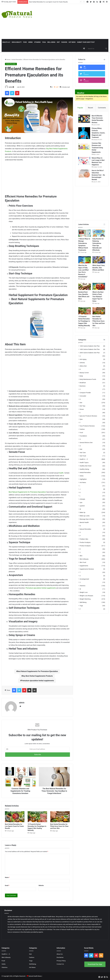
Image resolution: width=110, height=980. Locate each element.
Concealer (83, 396)
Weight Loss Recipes (86, 596)
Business (83, 386)
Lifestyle (82, 499)
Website (41, 885)
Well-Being (51, 42)
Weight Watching (85, 599)
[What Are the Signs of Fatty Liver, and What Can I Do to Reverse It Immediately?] (85, 260)
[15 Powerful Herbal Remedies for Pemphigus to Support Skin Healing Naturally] (37, 817)
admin (11, 87)
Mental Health (84, 522)
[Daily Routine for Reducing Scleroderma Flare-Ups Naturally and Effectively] (99, 233)
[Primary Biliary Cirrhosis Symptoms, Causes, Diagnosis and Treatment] (84, 133)
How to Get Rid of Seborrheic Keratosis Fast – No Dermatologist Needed (98, 175)
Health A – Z (84, 459)
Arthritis (82, 363)
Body (81, 376)
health (61, 473)
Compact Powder (85, 393)
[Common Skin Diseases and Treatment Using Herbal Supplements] (84, 146)
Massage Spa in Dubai (87, 519)
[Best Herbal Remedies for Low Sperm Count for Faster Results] (15, 817)
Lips (81, 502)
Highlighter (83, 479)
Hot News (72, 42)
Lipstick (82, 506)
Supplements (84, 566)
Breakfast (83, 383)
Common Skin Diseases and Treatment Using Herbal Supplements (97, 148)
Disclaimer (60, 957)
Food (25, 42)
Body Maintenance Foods (88, 379)
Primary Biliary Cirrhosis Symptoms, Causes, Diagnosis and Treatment (98, 133)
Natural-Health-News (35, 976)
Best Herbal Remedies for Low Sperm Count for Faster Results (49, 2)
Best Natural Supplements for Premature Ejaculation (27, 492)
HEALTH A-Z (6, 42)
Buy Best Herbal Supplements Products (38, 676)
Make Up (82, 512)
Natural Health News (49, 917)
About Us (60, 954)
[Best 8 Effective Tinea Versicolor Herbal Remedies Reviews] (84, 119)
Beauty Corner (84, 373)
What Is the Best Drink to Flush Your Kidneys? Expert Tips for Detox (98, 297)
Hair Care (83, 452)
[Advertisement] (74, 21)
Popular (80, 108)
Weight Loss (84, 592)
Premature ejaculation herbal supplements (41, 588)
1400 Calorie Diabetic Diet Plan (90, 349)
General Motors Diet (86, 442)
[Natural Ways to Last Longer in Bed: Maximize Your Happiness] (84, 161)
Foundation (83, 436)
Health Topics (84, 462)
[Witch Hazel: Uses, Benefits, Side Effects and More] (99, 260)
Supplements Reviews (87, 569)
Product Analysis (85, 542)
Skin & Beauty (17, 42)
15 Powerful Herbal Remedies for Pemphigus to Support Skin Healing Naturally (84, 321)
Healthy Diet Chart (86, 466)
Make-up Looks (85, 516)
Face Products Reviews (87, 426)
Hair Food (83, 456)
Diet (58, 42)
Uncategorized (84, 579)
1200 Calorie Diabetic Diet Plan (90, 346)
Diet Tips (82, 406)
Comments (102, 108)
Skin (81, 556)
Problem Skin (84, 539)
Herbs (30, 42)
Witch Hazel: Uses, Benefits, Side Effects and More (99, 268)
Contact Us (60, 964)
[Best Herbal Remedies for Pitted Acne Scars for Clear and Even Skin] (60, 817)
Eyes (81, 419)
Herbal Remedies (17, 60)
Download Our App (95, 964)
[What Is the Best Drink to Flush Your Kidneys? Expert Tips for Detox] (99, 286)
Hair (81, 449)
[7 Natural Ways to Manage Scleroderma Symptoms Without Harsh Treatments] (85, 233)
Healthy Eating (84, 469)
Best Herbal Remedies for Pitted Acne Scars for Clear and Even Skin (59, 826)
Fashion (64, 42)
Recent (90, 108)
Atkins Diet (83, 366)
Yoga (44, 42)
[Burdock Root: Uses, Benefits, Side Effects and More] (85, 286)
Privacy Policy (61, 961)
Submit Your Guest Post (86, 42)
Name (7, 877)
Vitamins (37, 42)
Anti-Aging (83, 359)
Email (7, 885)
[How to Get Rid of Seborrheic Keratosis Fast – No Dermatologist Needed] (84, 173)
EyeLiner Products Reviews (88, 416)
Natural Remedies (85, 529)
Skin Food (83, 562)
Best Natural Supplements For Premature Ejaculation (38, 671)
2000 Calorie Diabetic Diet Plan (90, 353)
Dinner (82, 409)
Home (8, 60)
